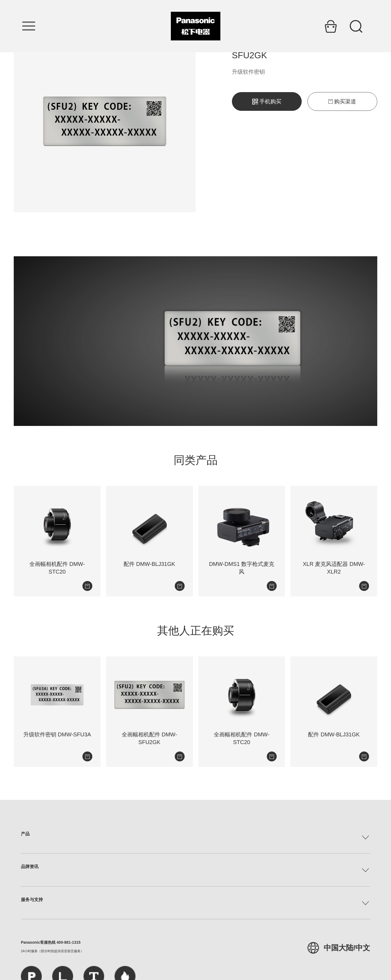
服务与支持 (32, 900)
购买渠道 (342, 101)
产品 (25, 834)
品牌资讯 (30, 867)
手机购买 (267, 101)
